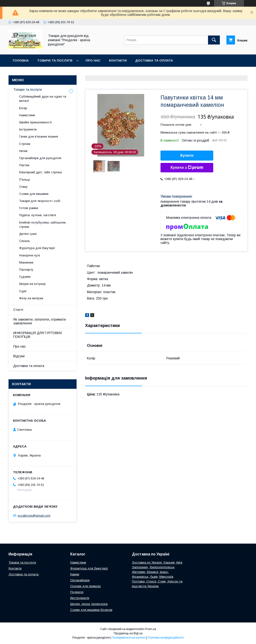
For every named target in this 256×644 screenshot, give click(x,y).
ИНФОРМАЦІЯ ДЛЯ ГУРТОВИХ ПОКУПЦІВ (38, 335)
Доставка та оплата (154, 60)
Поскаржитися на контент (129, 638)
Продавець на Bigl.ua (128, 633)
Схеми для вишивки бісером (91, 610)
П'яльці (24, 180)
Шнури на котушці (32, 284)
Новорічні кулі (30, 255)
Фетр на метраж (31, 298)
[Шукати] (214, 40)
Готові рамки (29, 208)
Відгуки (19, 356)
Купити (187, 155)
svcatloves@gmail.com (34, 516)
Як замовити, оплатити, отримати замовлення (39, 321)
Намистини (27, 115)
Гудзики (25, 277)
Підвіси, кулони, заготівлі (38, 215)
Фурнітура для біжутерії (37, 248)
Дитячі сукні (28, 234)
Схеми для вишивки (34, 194)
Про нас (93, 60)
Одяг (23, 291)
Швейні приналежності (35, 122)
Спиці (23, 187)
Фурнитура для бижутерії (89, 568)
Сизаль (25, 241)
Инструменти (80, 598)
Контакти (118, 60)
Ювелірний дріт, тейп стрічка (40, 172)
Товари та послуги (55, 60)
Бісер (23, 108)
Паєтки (24, 165)
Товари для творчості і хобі (40, 201)
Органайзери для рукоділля (40, 158)
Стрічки (25, 144)
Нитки (23, 151)
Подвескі (77, 592)
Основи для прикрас (86, 586)
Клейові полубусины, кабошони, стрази (43, 225)
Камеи (75, 574)
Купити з (187, 168)
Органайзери (80, 580)
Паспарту (26, 270)
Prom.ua (150, 629)
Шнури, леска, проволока (89, 604)
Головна (21, 60)
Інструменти (28, 129)
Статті (18, 310)
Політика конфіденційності (166, 638)
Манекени (26, 262)
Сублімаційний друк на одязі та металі (43, 99)
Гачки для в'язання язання (39, 136)
